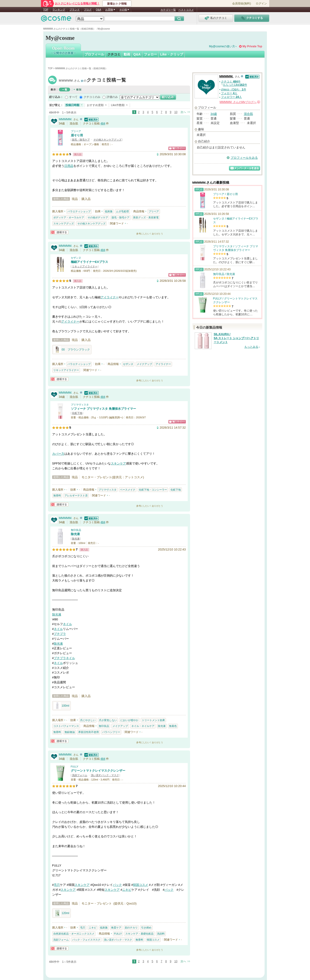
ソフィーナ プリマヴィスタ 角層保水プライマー (103, 409)
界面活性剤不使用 (89, 732)
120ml (62, 913)
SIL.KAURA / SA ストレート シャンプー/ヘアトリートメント (236, 338)
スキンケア (118, 463)
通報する (59, 232)
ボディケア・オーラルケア (69, 217)
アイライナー (110, 297)
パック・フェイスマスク (86, 940)
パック (117, 885)
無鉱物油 (70, 732)
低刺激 (109, 211)
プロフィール (94, 54)
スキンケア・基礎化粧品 (139, 934)
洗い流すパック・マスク (105, 775)
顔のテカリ (131, 928)
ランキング (59, 10)
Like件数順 (118, 105)
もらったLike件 (235, 85)
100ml (62, 706)
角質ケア (116, 928)
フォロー (150, 54)
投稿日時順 (72, 105)
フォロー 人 (229, 93)
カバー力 (58, 454)
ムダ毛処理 (122, 211)
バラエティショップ (79, 211)
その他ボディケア (98, 217)
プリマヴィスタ (80, 405)
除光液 (75, 534)
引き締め (146, 928)
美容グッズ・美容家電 (146, 217)
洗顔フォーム (80, 775)
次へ (183, 112)
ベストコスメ (186, 10)
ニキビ (127, 890)
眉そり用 (77, 135)
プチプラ (60, 634)
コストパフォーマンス (66, 726)
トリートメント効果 (153, 720)
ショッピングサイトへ (177, 148)
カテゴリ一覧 (168, 10)
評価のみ (112, 97)
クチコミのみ (92, 97)
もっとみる (251, 347)
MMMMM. (93, 81)
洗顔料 (161, 934)
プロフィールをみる (244, 158)
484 (103, 124)
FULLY (75, 767)
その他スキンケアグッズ (107, 140)
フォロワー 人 (231, 97)
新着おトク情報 (117, 4)
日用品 (69, 166)
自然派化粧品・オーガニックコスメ (74, 934)
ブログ (88, 10)
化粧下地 (77, 413)
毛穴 (57, 885)
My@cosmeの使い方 (222, 46)
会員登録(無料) (242, 3)
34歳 (214, 114)
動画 (127, 54)
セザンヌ (76, 258)
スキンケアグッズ (64, 224)
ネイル (67, 624)
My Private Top (252, 46)
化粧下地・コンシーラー (153, 490)
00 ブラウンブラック (72, 350)
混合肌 (248, 114)
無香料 (57, 495)
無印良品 (76, 530)
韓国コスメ (141, 885)
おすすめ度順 (95, 105)
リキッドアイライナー (85, 266)
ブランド (75, 10)
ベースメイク (128, 490)
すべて (73, 97)
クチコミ (114, 54)
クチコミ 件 (231, 82)
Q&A (98, 10)
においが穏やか (129, 720)
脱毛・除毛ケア (81, 140)
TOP (46, 10)
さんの (240, 102)
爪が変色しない (108, 720)
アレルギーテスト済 (76, 495)
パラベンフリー (111, 732)
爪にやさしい (88, 720)
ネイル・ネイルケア (143, 726)
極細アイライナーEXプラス (89, 262)
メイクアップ (144, 364)
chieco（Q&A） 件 (234, 89)
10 (176, 112)
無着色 (173, 726)
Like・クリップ (172, 54)
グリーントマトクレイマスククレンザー (98, 771)
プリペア (76, 131)
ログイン (261, 3)
